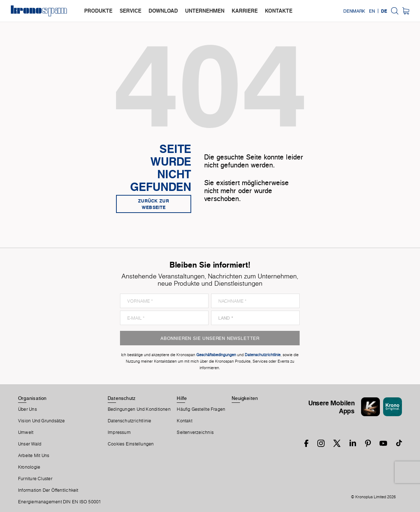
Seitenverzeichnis (195, 432)
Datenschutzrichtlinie (130, 421)
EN (372, 11)
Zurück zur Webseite (154, 204)
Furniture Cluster (35, 479)
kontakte (279, 11)
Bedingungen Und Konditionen (139, 409)
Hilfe (182, 398)
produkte (98, 11)
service (130, 11)
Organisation (32, 398)
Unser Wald (30, 444)
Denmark (354, 11)
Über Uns (27, 409)
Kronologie (29, 467)
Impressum (119, 432)
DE (384, 11)
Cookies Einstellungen (131, 444)
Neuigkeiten (245, 398)
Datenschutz (121, 398)
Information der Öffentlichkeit (48, 490)
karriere (245, 11)
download (163, 11)
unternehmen (205, 11)
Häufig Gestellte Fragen (201, 409)
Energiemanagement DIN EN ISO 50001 (60, 502)
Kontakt (185, 421)
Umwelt (26, 432)
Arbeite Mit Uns (34, 456)
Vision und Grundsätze (42, 421)
